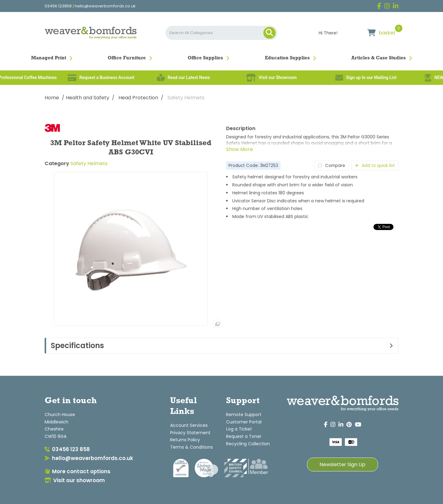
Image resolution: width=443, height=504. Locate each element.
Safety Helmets (186, 98)
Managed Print (49, 58)
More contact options (78, 471)
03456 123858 (58, 6)
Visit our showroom (75, 480)
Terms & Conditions (192, 447)
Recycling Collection (248, 444)
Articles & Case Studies (379, 58)
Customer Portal (244, 422)
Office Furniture (127, 58)
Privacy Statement (190, 433)
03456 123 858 (67, 449)
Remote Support (244, 415)
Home (52, 98)
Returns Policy (185, 440)
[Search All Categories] (221, 33)
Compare (331, 166)
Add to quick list (375, 166)
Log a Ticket (239, 429)
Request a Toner (244, 436)
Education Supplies (287, 58)
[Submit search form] (269, 33)
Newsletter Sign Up (343, 464)
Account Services (189, 425)
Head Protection (138, 98)
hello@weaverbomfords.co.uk (105, 6)
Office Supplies (205, 58)
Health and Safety (88, 98)
